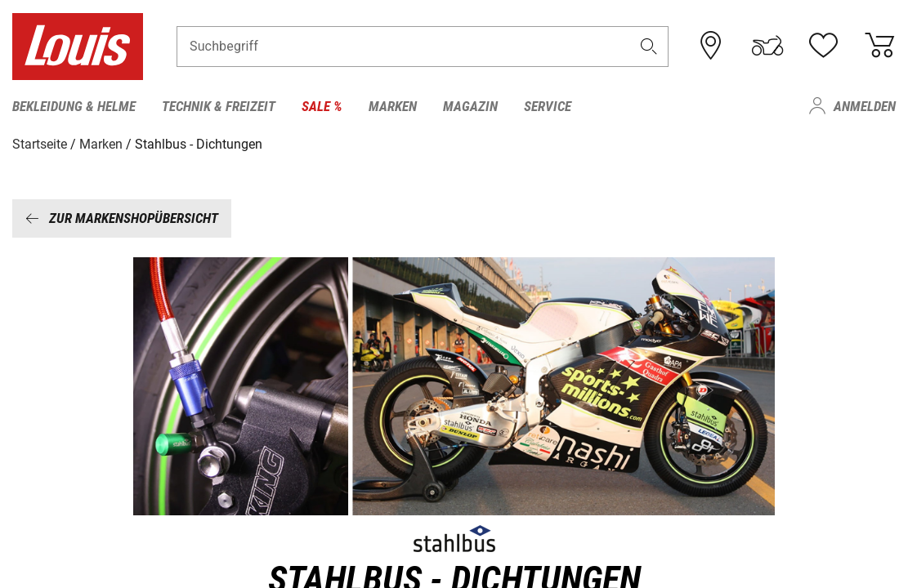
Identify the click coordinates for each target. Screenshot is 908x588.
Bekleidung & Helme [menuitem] (74, 106)
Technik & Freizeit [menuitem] (219, 106)
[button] (649, 46)
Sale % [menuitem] (322, 106)
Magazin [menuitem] (470, 106)
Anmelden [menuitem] (865, 106)
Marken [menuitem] (393, 106)
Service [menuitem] (548, 106)
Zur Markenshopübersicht (122, 218)
